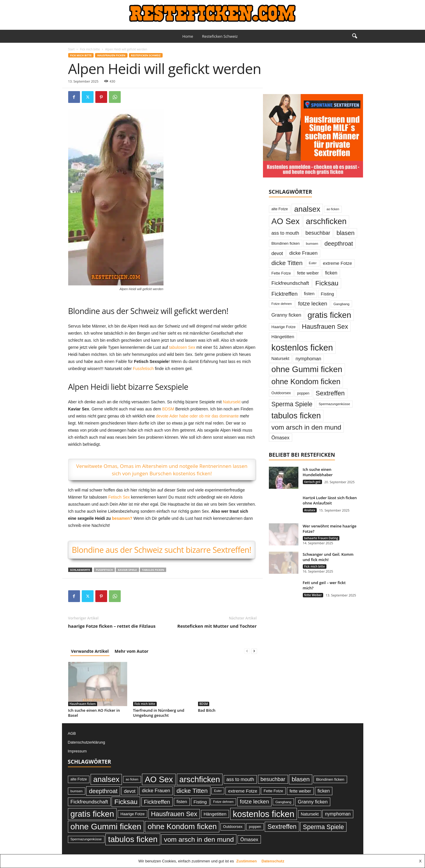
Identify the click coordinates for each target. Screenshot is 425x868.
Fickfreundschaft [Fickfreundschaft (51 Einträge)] (290, 283)
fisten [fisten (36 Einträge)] (309, 294)
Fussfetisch (143, 369)
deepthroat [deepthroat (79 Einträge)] (339, 244)
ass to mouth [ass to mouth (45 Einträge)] (285, 233)
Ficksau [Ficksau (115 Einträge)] (327, 283)
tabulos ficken (153, 570)
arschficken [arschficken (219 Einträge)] (326, 221)
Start (71, 49)
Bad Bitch (207, 710)
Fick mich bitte (90, 49)
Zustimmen (247, 861)
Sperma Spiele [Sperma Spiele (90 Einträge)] (292, 404)
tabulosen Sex (182, 347)
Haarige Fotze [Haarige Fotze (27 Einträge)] (284, 327)
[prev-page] (247, 651)
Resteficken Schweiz (220, 36)
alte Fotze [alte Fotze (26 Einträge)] (280, 209)
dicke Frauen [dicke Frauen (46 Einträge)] (303, 253)
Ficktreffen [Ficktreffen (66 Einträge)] (285, 294)
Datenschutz (273, 861)
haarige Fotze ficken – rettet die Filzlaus (112, 626)
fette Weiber (313, 595)
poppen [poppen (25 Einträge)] (303, 393)
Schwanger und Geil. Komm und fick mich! (328, 557)
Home (188, 36)
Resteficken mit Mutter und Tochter (217, 626)
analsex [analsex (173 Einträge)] (307, 209)
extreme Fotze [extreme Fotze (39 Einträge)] (337, 263)
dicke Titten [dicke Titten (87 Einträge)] (287, 263)
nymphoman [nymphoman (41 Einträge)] (308, 359)
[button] (354, 36)
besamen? (122, 518)
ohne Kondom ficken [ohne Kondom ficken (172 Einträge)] (306, 382)
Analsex (310, 510)
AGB (72, 733)
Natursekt (232, 402)
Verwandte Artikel (90, 651)
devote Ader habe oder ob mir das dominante (197, 416)
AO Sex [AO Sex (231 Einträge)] (286, 221)
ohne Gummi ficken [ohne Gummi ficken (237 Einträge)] (307, 369)
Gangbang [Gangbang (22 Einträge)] (341, 304)
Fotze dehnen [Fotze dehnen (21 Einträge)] (282, 304)
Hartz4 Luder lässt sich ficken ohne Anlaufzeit (330, 500)
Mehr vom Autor (131, 651)
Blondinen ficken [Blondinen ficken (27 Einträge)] (286, 243)
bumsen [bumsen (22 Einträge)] (312, 243)
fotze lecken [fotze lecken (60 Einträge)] (313, 304)
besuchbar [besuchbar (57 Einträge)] (318, 233)
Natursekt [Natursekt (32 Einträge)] (281, 359)
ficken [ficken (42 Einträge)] (331, 273)
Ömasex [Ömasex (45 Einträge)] (281, 438)
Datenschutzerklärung (86, 742)
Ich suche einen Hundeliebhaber (318, 472)
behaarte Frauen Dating (321, 538)
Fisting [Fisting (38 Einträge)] (327, 294)
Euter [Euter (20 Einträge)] (313, 263)
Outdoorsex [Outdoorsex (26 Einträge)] (281, 393)
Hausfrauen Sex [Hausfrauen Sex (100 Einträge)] (325, 327)
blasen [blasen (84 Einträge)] (345, 233)
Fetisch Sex (119, 497)
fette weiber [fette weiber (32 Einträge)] (308, 273)
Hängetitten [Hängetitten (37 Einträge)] (283, 337)
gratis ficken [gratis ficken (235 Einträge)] (329, 315)
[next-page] (254, 651)
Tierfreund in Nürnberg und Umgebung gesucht (159, 713)
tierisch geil (312, 482)
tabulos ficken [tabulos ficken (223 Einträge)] (296, 416)
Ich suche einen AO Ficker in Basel (94, 713)
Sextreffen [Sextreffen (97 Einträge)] (330, 393)
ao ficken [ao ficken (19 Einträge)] (333, 209)
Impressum (77, 751)
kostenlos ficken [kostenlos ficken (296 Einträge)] (302, 347)
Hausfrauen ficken (111, 55)
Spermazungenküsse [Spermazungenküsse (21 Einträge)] (334, 404)
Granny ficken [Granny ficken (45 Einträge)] (286, 315)
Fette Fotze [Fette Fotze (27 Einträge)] (281, 273)
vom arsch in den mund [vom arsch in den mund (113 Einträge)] (307, 427)
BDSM (168, 409)
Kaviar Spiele (127, 570)
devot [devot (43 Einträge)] (277, 253)
